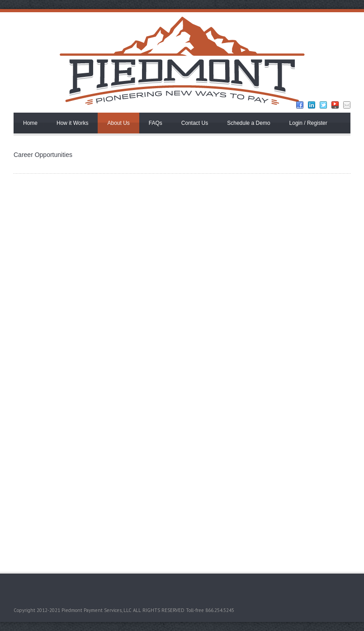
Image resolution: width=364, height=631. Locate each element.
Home (30, 123)
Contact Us (195, 123)
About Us (118, 123)
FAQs (156, 123)
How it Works (72, 123)
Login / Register (308, 123)
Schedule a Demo (248, 123)
